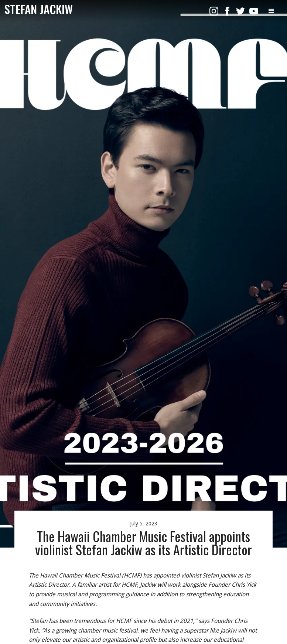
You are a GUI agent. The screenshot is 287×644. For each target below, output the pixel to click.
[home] (39, 9)
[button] (271, 11)
